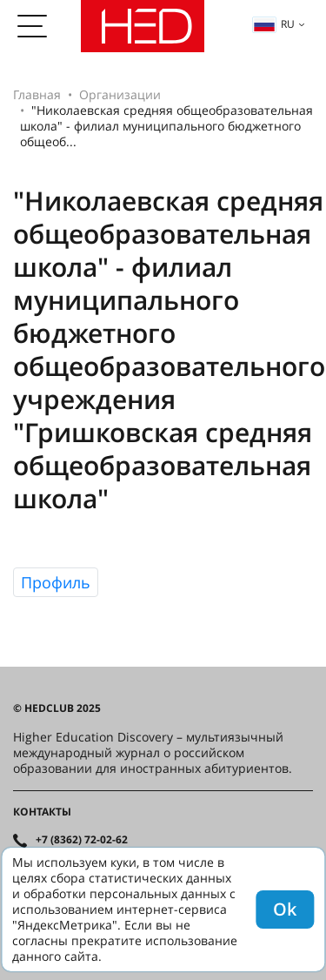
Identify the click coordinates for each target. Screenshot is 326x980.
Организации (120, 94)
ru (274, 24)
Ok (285, 909)
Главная (37, 94)
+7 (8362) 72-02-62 (82, 840)
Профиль (56, 582)
